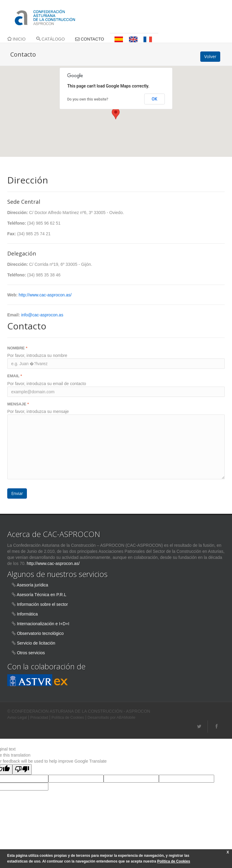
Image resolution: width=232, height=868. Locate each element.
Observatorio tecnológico (40, 633)
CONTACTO (90, 39)
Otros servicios (31, 653)
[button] (116, 114)
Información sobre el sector (42, 604)
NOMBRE (17, 348)
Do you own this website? (88, 99)
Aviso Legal (17, 718)
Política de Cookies (68, 718)
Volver (210, 56)
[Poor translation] (22, 769)
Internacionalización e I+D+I (43, 624)
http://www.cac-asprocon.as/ (45, 295)
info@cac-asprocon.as (42, 315)
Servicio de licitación (36, 643)
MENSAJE (18, 404)
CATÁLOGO (51, 39)
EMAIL (15, 376)
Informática (27, 614)
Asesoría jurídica (32, 585)
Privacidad (39, 718)
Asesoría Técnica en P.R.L (41, 595)
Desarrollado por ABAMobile (111, 718)
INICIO (16, 39)
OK (155, 99)
